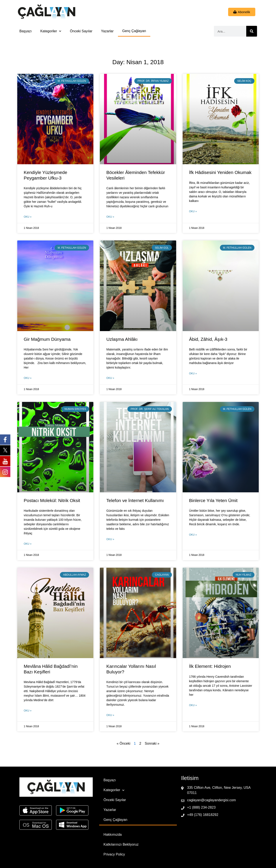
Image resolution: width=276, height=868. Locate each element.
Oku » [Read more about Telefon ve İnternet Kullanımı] (110, 539)
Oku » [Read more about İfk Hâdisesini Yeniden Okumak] (193, 211)
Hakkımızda (113, 835)
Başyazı (26, 31)
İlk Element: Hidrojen (210, 666)
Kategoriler (51, 31)
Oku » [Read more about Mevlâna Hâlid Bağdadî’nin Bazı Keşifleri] (28, 711)
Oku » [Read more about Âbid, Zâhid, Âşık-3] (193, 374)
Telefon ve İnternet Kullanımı (135, 500)
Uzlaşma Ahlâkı (122, 339)
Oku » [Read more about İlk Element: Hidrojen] (193, 705)
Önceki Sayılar (81, 31)
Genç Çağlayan (134, 31)
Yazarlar (107, 31)
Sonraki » (152, 743)
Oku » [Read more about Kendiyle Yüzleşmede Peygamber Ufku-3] (28, 217)
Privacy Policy (114, 854)
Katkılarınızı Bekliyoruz (121, 844)
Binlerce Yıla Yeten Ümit (213, 500)
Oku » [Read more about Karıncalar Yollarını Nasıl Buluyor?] (110, 715)
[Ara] (252, 31)
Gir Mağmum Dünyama (47, 339)
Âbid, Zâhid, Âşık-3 (208, 339)
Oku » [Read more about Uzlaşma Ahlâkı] (110, 378)
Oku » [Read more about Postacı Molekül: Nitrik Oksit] (28, 544)
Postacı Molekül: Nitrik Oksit (52, 500)
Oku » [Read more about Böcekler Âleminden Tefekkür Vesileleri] (110, 217)
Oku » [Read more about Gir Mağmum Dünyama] (28, 378)
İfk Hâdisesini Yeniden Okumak (220, 172)
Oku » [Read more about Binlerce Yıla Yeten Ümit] (193, 535)
